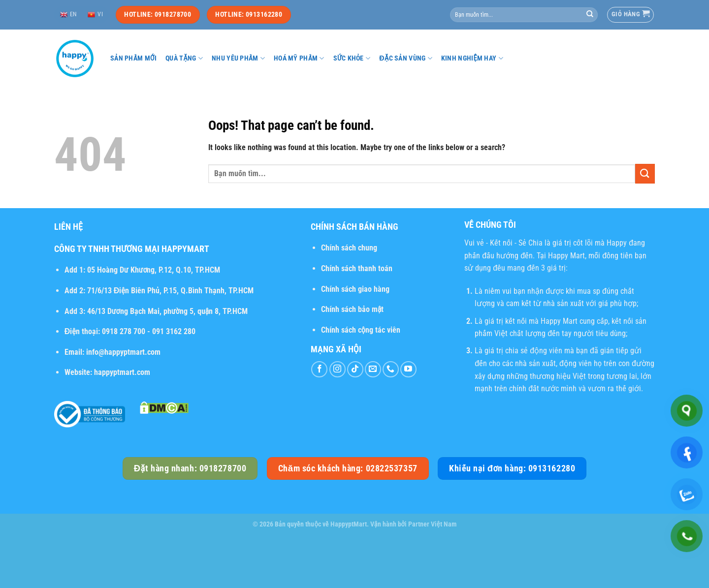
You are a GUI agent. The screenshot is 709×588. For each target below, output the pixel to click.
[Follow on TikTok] (355, 369)
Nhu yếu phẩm (238, 58)
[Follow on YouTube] (408, 369)
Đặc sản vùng (406, 58)
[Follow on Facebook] (319, 369)
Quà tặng (184, 58)
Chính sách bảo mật (353, 309)
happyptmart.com (122, 372)
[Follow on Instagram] (338, 369)
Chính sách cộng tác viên (361, 330)
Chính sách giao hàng (355, 289)
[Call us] (391, 369)
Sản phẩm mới (133, 58)
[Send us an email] (373, 369)
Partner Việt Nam (432, 524)
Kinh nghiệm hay (472, 58)
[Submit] (590, 15)
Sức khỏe (352, 58)
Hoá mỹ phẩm (299, 58)
